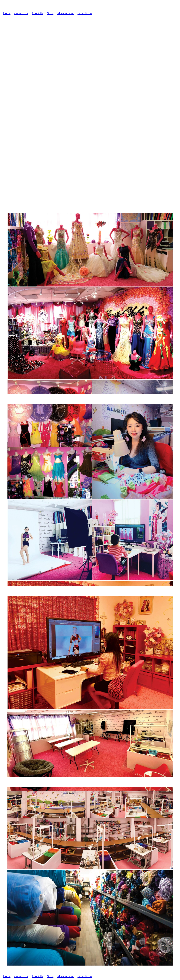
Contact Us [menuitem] (21, 13)
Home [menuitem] (7, 13)
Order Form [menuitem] (85, 13)
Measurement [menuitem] (65, 13)
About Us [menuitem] (37, 13)
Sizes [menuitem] (50, 13)
